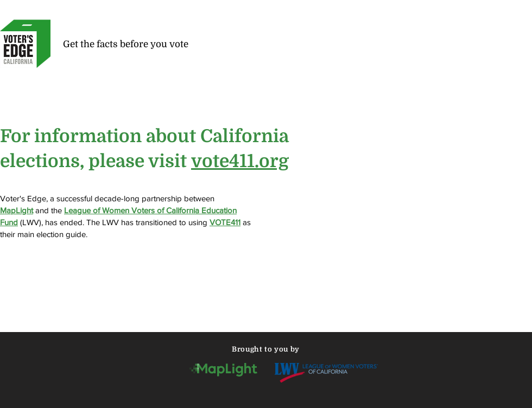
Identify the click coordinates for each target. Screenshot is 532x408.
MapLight (17, 210)
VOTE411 (225, 222)
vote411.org (240, 161)
